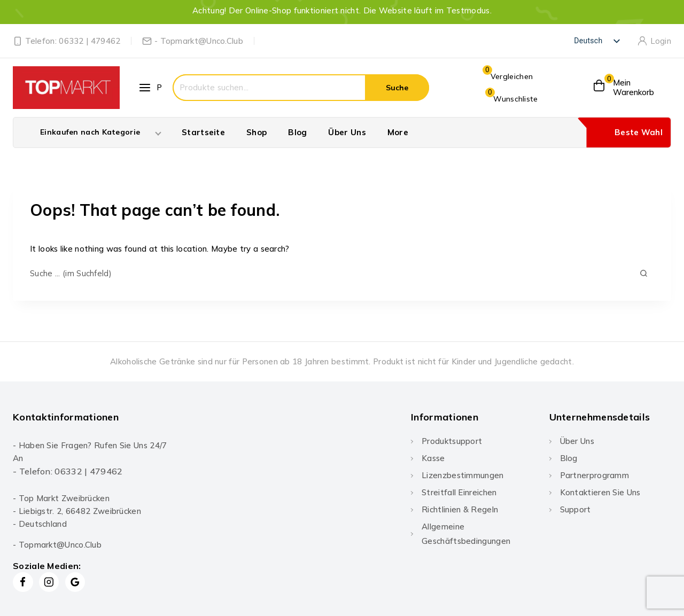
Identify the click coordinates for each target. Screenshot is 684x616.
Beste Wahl (639, 132)
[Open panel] (151, 88)
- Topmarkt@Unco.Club (57, 545)
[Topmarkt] (66, 88)
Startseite (203, 132)
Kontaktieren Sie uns (600, 492)
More (398, 132)
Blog (297, 132)
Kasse (433, 458)
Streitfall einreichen (459, 492)
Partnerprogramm (595, 475)
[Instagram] (49, 582)
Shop (256, 132)
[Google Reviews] (75, 582)
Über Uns (347, 132)
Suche (397, 88)
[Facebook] (23, 582)
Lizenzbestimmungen (463, 475)
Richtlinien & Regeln (460, 509)
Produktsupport (452, 441)
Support (576, 509)
